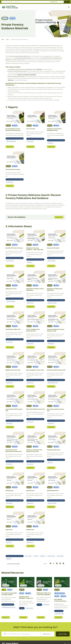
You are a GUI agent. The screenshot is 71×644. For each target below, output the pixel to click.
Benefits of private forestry (14, 248)
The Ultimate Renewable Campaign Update (9, 594)
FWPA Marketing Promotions (9, 607)
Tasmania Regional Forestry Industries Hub (56, 330)
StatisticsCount (30, 608)
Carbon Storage (51, 261)
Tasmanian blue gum (54, 450)
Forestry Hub (9, 342)
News (8, 39)
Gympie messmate (53, 491)
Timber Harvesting (11, 301)
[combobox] (57, 2)
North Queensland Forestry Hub (56, 410)
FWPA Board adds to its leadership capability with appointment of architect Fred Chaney (44, 595)
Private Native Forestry (13, 169)
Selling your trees (11, 289)
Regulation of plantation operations (55, 289)
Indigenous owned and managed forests (54, 130)
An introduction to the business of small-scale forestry (13, 130)
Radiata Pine (30, 542)
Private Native (10, 182)
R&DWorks (9, 559)
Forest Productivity (59, 614)
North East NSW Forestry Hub (35, 409)
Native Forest (30, 303)
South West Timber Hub (13, 329)
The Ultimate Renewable (8, 605)
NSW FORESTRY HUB (52, 383)
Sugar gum (9, 530)
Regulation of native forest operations (35, 289)
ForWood (36, 556)
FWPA (3, 39)
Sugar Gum (9, 542)
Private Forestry (10, 261)
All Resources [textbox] (54, 2)
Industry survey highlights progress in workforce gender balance (26, 599)
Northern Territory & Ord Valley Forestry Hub (34, 451)
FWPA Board (46, 605)
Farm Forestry (31, 129)
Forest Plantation (59, 611)
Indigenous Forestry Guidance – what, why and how (35, 250)
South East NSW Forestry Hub (56, 370)
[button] (50, 563)
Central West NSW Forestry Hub (14, 410)
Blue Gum (50, 463)
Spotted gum (30, 491)
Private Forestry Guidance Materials (15, 138)
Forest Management (11, 141)
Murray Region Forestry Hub (35, 370)
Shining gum (10, 491)
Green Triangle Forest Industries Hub (33, 330)
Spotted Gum (30, 503)
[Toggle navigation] (68, 7)
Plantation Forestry (52, 303)
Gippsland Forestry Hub (13, 370)
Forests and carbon (53, 248)
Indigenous (50, 143)
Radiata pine (30, 530)
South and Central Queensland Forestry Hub (14, 451)
